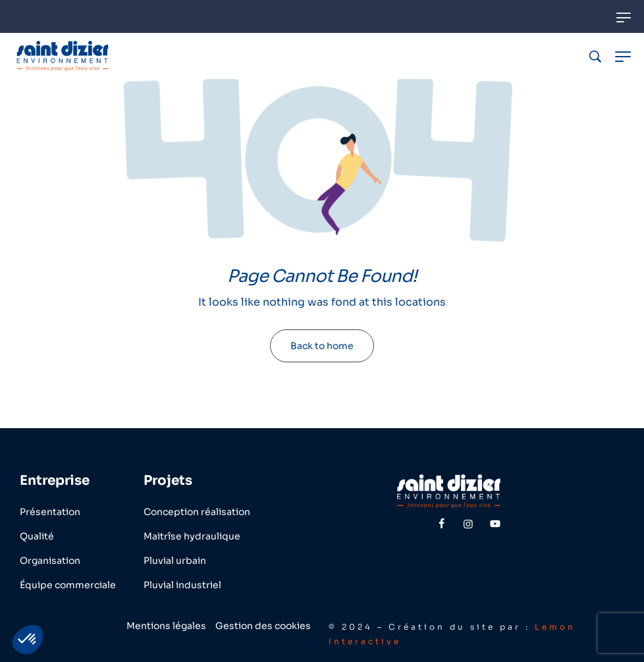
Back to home (322, 346)
